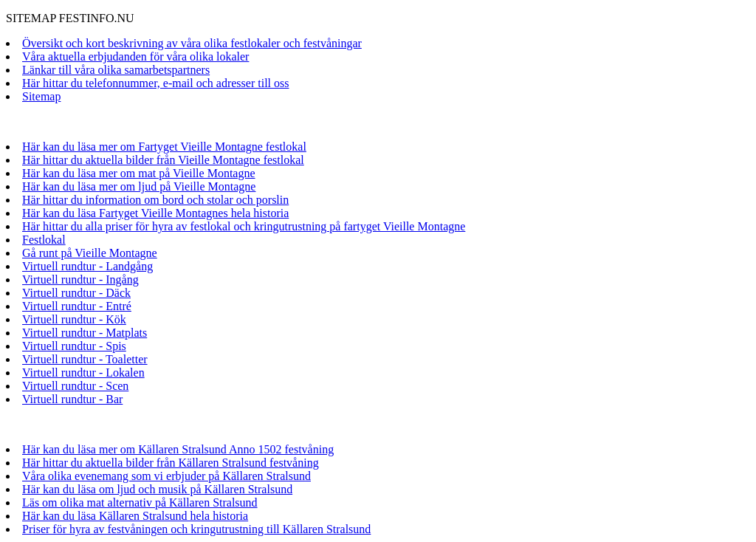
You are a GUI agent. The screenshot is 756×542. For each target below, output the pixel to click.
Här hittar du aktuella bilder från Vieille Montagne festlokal (163, 160)
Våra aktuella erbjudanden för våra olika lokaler (135, 56)
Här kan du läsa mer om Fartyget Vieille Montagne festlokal (164, 147)
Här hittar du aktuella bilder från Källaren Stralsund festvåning (171, 463)
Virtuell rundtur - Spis (74, 346)
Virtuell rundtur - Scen (75, 386)
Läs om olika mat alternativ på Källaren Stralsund (140, 502)
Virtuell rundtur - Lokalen (83, 373)
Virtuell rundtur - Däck (76, 293)
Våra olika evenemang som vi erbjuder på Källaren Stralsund (166, 476)
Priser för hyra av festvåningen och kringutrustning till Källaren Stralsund (196, 529)
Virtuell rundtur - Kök (74, 319)
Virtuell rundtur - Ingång (80, 279)
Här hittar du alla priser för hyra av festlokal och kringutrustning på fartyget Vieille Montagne (244, 226)
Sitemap (41, 96)
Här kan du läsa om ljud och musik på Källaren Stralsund (157, 489)
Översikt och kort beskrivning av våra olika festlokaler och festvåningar (192, 43)
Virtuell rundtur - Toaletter (85, 359)
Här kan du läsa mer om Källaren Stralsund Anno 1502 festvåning (178, 449)
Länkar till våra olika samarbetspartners (116, 70)
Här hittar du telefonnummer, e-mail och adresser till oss (155, 83)
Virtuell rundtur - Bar (72, 399)
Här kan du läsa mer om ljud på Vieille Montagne (139, 186)
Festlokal (44, 240)
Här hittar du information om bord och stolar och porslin (155, 200)
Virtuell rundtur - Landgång (87, 266)
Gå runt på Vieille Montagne (90, 253)
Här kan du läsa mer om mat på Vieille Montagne (139, 173)
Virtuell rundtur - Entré (77, 306)
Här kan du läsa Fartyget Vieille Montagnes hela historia (155, 213)
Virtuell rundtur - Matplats (85, 333)
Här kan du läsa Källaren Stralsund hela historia (135, 516)
